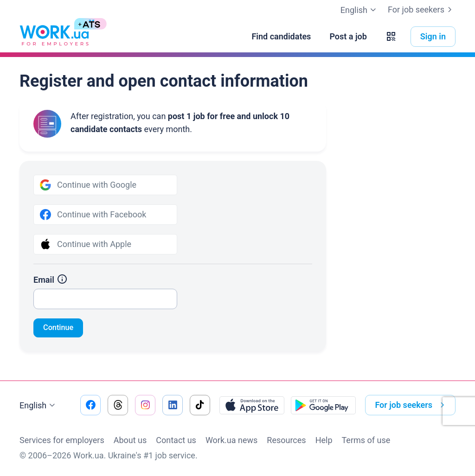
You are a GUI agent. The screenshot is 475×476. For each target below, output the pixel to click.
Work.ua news (231, 440)
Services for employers (62, 440)
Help (324, 440)
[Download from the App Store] (252, 405)
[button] (391, 37)
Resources (286, 440)
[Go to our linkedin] (173, 405)
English (39, 406)
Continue (60, 328)
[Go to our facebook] (90, 405)
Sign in (433, 36)
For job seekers (422, 10)
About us (130, 440)
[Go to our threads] (118, 405)
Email (51, 280)
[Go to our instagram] (145, 405)
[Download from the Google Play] (323, 405)
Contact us (176, 440)
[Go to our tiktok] (200, 405)
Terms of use (366, 440)
